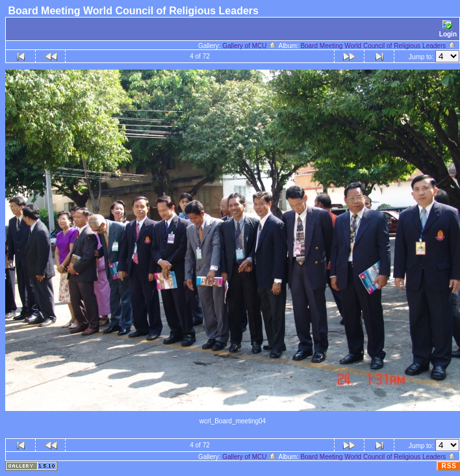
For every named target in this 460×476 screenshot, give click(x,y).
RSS (449, 466)
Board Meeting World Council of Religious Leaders (378, 46)
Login (448, 29)
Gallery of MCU (249, 46)
